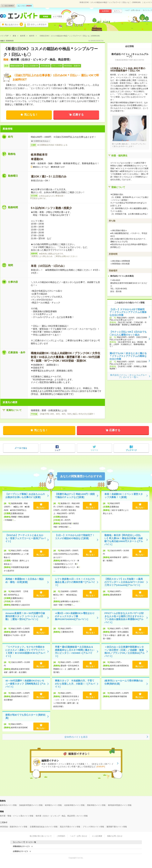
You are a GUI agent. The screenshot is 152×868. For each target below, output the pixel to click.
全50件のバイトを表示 (76, 737)
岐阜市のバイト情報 (8, 805)
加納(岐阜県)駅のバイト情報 (31, 805)
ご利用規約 (61, 836)
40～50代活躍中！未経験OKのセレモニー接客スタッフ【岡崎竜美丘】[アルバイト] (25, 684)
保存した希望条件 (39, 25)
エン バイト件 (25, 6)
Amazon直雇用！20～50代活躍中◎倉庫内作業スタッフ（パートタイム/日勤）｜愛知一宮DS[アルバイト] (25, 616)
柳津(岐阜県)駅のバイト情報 (120, 805)
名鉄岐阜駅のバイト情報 (74, 805)
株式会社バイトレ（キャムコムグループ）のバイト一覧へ (129, 376)
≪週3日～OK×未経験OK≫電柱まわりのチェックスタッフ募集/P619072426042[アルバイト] (75, 616)
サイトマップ (147, 10)
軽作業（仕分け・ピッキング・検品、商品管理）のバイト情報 (62, 816)
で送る (21, 448)
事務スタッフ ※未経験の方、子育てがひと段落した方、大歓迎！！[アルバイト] (75, 684)
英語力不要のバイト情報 (70, 827)
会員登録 (105, 11)
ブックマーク (131, 450)
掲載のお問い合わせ (115, 836)
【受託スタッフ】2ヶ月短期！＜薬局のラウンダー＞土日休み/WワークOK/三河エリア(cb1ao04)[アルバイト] (124, 582)
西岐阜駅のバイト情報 (96, 805)
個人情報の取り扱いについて (41, 836)
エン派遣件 (8, 6)
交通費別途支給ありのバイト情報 (44, 827)
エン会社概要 (97, 836)
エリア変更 (57, 17)
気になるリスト (14, 24)
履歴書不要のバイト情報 (117, 827)
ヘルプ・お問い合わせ (133, 10)
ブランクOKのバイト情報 (93, 827)
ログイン (117, 11)
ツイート (94, 450)
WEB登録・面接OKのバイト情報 (14, 827)
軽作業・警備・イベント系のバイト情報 (17, 816)
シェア (58, 450)
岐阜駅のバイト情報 (53, 805)
